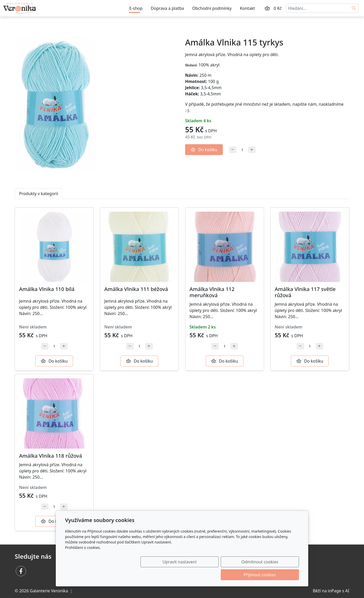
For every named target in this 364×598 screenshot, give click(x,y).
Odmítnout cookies (223, 575)
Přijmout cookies (274, 575)
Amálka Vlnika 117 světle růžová (305, 292)
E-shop (136, 8)
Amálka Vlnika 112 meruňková (212, 292)
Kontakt (247, 8)
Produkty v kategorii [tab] (39, 194)
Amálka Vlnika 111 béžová (136, 289)
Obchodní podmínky (212, 8)
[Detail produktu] (54, 247)
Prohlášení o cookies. (83, 560)
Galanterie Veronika (49, 591)
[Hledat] (354, 8)
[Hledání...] (318, 8)
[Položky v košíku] (267, 8)
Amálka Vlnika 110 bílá (47, 289)
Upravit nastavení (171, 575)
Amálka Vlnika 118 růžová (51, 456)
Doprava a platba (167, 8)
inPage (335, 591)
